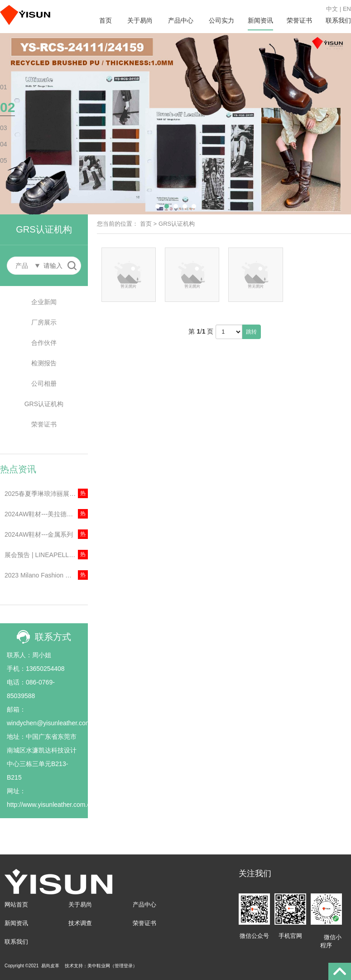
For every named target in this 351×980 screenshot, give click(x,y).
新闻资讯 (260, 20)
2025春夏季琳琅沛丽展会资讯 (46, 494)
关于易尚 (140, 20)
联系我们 (338, 20)
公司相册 (44, 383)
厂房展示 (44, 322)
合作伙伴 (44, 343)
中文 (332, 9)
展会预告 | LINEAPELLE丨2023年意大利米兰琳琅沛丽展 (46, 555)
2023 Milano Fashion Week (43, 575)
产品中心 (181, 20)
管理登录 (124, 966)
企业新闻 (44, 302)
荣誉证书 (299, 20)
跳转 (251, 332)
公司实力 (221, 20)
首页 (106, 20)
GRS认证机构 (44, 404)
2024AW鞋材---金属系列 (39, 534)
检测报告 (44, 363)
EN (347, 9)
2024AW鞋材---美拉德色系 (42, 514)
